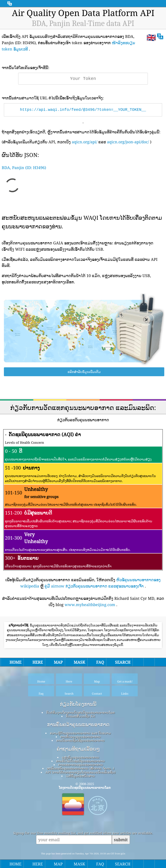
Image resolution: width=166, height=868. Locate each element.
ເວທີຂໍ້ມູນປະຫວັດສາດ (80, 776)
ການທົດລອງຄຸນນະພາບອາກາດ (81, 737)
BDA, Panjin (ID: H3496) (24, 168)
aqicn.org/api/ (85, 142)
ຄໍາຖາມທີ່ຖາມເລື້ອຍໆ (78, 749)
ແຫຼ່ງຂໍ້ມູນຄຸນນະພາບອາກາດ (80, 757)
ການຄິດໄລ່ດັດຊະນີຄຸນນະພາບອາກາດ (80, 761)
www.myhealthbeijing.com (90, 605)
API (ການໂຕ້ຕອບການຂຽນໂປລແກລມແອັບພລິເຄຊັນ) (80, 772)
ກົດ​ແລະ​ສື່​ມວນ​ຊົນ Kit (81, 716)
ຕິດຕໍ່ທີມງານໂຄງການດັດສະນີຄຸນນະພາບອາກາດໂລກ (81, 712)
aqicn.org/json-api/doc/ (128, 142)
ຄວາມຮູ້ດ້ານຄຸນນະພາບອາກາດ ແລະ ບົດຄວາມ (80, 733)
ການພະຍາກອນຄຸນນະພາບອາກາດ (81, 765)
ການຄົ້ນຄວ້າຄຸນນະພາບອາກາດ (78, 724)
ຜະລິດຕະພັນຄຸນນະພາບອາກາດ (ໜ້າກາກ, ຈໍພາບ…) (81, 768)
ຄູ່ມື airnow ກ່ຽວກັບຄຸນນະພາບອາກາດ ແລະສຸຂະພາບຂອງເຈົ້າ (94, 586)
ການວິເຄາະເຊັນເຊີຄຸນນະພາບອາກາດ (80, 740)
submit (121, 840)
